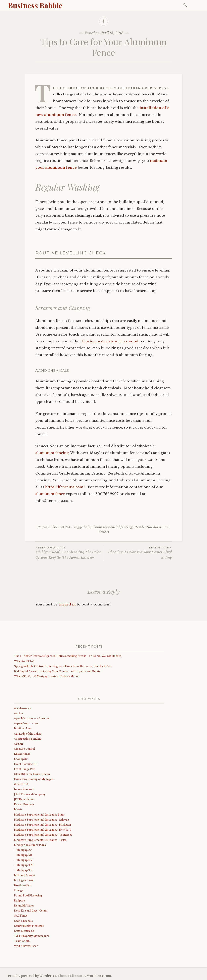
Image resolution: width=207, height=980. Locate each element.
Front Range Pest (25, 769)
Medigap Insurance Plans (30, 845)
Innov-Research (24, 789)
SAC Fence (21, 916)
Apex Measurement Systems (32, 718)
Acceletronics (22, 708)
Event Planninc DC (26, 764)
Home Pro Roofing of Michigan (34, 779)
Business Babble (35, 5)
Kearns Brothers (24, 804)
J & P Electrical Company (30, 794)
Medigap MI (24, 855)
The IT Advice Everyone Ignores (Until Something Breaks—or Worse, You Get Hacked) (68, 656)
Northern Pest (23, 885)
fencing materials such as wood (110, 341)
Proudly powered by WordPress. (32, 976)
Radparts (20, 901)
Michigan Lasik (24, 880)
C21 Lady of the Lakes (28, 734)
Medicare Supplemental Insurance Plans (39, 815)
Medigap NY (24, 860)
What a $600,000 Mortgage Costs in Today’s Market (47, 676)
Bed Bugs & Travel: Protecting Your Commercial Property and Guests (57, 671)
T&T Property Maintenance (32, 936)
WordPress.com (99, 976)
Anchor (19, 713)
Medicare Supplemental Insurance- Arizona (41, 820)
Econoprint (21, 759)
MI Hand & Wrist (25, 875)
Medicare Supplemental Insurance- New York (43, 830)
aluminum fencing (52, 453)
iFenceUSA (61, 527)
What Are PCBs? (24, 661)
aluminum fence (50, 494)
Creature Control (24, 749)
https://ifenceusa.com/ (65, 487)
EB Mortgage (22, 754)
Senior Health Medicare (29, 926)
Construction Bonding (28, 739)
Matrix (18, 809)
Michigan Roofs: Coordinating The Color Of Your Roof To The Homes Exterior (69, 553)
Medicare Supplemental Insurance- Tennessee (43, 835)
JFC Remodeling (24, 799)
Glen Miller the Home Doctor (32, 774)
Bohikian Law (23, 728)
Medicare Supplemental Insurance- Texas (40, 840)
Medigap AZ (24, 850)
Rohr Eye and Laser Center (31, 911)
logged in (67, 604)
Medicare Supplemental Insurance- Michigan (42, 825)
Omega (19, 890)
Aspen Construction (26, 723)
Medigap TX (24, 870)
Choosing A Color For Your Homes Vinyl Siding (138, 553)
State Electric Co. (25, 931)
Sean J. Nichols (23, 921)
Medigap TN (25, 865)
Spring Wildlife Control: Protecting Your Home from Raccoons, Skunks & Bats (63, 666)
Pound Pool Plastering (28, 896)
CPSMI (19, 744)
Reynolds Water (24, 906)
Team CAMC (22, 941)
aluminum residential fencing (109, 527)
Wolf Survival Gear (26, 946)
